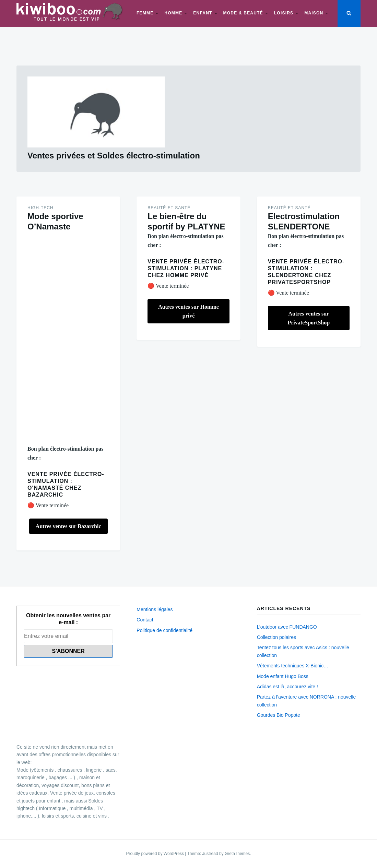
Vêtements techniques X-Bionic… (293, 666)
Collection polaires (276, 637)
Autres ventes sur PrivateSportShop (309, 318)
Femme (145, 13)
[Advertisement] (68, 338)
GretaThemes (237, 854)
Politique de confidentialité (164, 630)
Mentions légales (155, 609)
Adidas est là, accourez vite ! (287, 687)
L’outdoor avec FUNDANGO (287, 627)
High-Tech (40, 208)
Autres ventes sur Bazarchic (68, 526)
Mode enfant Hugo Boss (283, 676)
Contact (145, 620)
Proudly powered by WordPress (155, 854)
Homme (173, 13)
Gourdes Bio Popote (279, 715)
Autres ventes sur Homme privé (189, 311)
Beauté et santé (169, 208)
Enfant (203, 13)
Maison (314, 13)
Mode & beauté (243, 13)
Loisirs (284, 13)
